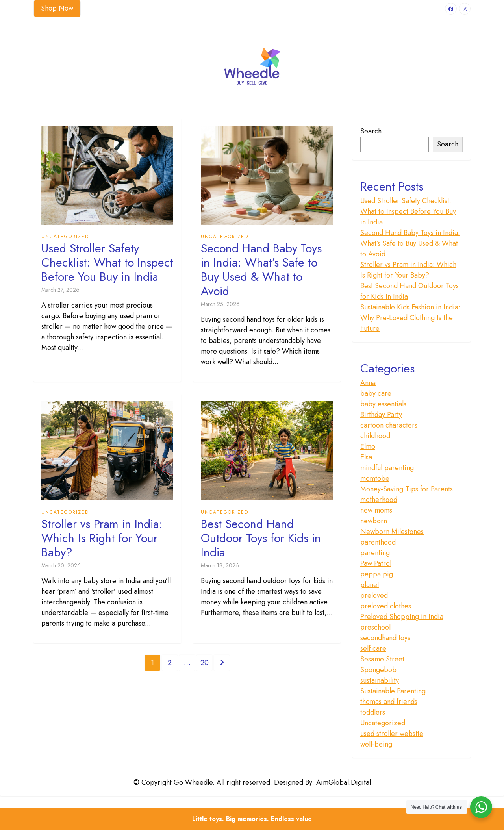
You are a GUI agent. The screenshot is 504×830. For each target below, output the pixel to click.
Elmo (368, 446)
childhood (375, 436)
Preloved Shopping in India (402, 617)
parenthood (378, 542)
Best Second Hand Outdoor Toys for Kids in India (261, 538)
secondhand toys (385, 638)
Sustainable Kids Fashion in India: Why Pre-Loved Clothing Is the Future (410, 318)
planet (370, 585)
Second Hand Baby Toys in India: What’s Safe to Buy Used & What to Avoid (261, 270)
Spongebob (378, 670)
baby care (376, 393)
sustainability (380, 680)
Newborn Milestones (392, 532)
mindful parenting (387, 468)
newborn (374, 521)
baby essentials (383, 404)
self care (373, 648)
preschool (375, 627)
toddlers (373, 712)
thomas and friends (389, 702)
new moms (376, 510)
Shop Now (57, 8)
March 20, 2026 (61, 565)
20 (205, 663)
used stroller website (392, 734)
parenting (375, 553)
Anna (368, 383)
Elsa (366, 457)
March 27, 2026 (60, 290)
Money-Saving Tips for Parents (407, 489)
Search (371, 131)
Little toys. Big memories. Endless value (252, 819)
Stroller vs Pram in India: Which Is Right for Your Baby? (102, 538)
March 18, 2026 (220, 565)
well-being (376, 744)
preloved (374, 595)
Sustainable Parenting (393, 691)
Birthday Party (381, 415)
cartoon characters (389, 425)
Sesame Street (382, 659)
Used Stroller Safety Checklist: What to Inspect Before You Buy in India (107, 263)
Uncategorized (65, 237)
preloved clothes (386, 606)
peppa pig (377, 574)
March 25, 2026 (220, 304)
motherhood (379, 500)
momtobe (375, 478)
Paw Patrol (376, 563)
